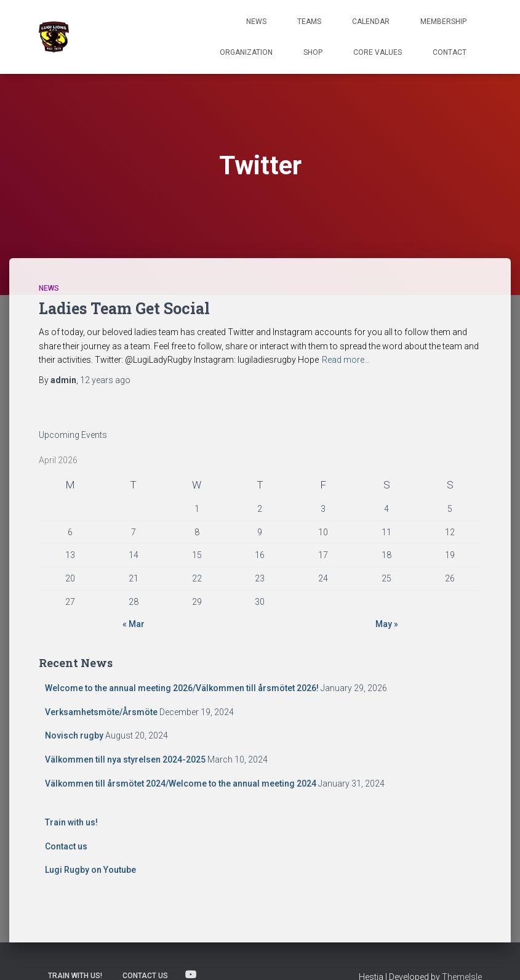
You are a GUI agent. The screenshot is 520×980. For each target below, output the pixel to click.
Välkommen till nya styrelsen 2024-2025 (125, 759)
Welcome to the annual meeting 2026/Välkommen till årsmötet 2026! (182, 688)
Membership (443, 22)
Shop (313, 52)
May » (387, 624)
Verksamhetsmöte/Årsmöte (101, 712)
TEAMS (309, 22)
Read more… (346, 360)
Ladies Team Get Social (124, 308)
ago (105, 380)
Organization (246, 52)
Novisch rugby (74, 735)
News (256, 22)
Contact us (66, 846)
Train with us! (71, 822)
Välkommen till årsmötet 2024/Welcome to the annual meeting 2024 (181, 784)
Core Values (378, 52)
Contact (450, 52)
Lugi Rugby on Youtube (90, 870)
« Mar (134, 624)
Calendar (371, 22)
